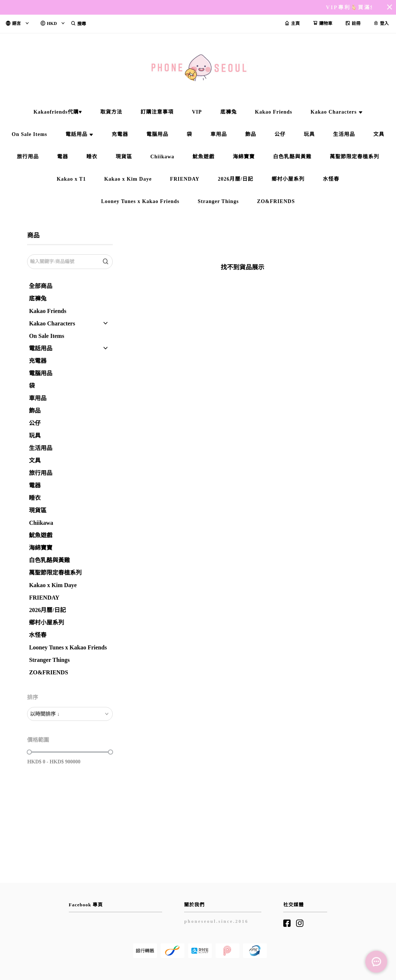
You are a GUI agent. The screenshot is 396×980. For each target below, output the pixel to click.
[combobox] (70, 714)
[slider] (29, 752)
